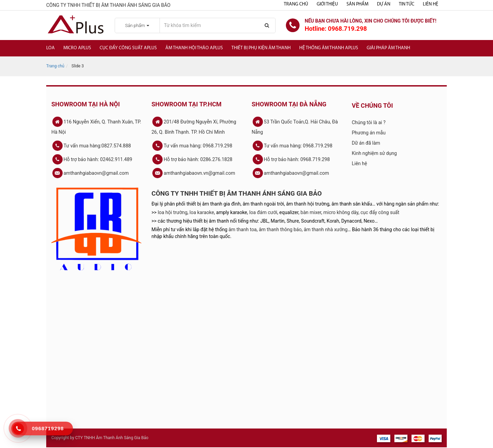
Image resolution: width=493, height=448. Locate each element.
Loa (50, 48)
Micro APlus (77, 48)
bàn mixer (311, 212)
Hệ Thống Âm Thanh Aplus (329, 48)
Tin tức (407, 4)
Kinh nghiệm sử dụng (375, 153)
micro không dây (341, 212)
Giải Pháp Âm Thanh (388, 48)
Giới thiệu (327, 4)
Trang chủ (296, 4)
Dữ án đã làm (366, 143)
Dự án (384, 4)
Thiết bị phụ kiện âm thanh (261, 48)
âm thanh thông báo (280, 229)
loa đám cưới (263, 212)
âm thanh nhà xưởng (326, 229)
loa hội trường (173, 212)
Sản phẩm (357, 4)
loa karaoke (202, 212)
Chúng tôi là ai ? (369, 122)
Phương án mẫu (369, 133)
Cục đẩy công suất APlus (128, 48)
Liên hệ (431, 4)
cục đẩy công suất (380, 212)
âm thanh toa (243, 229)
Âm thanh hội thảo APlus (194, 48)
